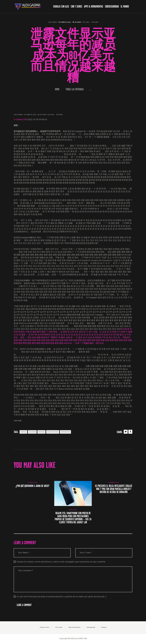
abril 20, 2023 (73, 510)
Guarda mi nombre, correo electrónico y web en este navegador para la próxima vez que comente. (61, 562)
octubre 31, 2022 (32, 483)
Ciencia (23, 432)
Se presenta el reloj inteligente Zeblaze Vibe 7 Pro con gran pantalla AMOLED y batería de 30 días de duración (114, 489)
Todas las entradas (75, 89)
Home (57, 89)
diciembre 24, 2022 (114, 483)
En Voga (41, 432)
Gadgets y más (53, 432)
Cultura (32, 432)
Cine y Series (52, 22)
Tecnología (65, 432)
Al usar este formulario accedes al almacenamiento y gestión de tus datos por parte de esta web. (62, 597)
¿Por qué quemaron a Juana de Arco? (32, 486)
